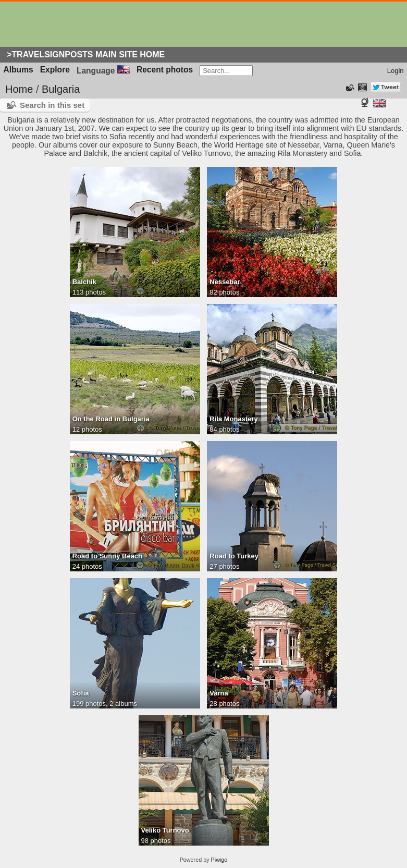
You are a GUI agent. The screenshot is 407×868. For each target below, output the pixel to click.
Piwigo (219, 860)
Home (19, 89)
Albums (18, 70)
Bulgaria (61, 89)
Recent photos (165, 70)
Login (396, 71)
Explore (55, 70)
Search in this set (52, 105)
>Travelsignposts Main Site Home (86, 54)
